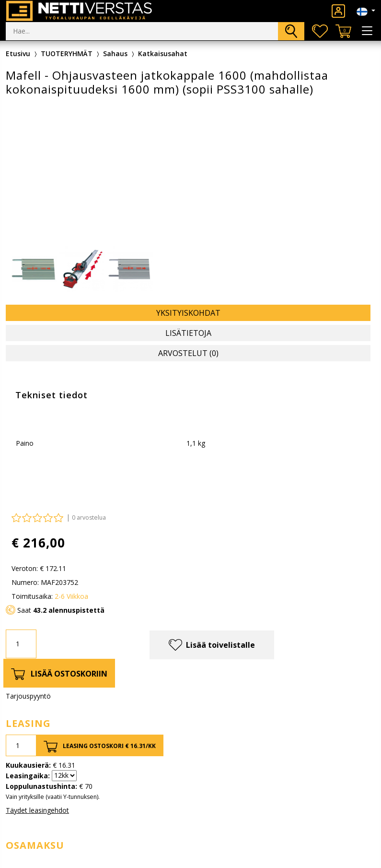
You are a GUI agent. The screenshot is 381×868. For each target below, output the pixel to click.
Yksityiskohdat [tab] (188, 313)
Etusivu (18, 54)
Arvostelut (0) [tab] (188, 353)
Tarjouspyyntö (28, 696)
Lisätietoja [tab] (188, 333)
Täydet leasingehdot (37, 810)
